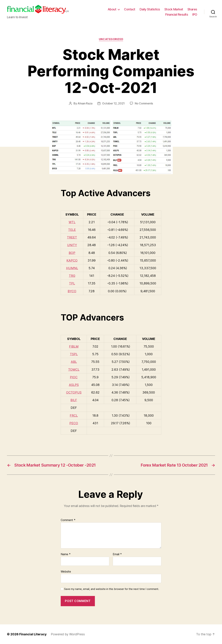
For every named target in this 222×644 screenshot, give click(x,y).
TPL (72, 283)
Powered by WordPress (68, 634)
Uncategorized (111, 39)
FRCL (74, 415)
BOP (72, 253)
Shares (192, 9)
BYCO (72, 291)
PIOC (74, 377)
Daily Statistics (150, 9)
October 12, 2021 (113, 103)
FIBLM (74, 346)
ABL (74, 362)
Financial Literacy (33, 634)
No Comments (144, 103)
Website (66, 572)
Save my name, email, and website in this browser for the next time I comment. (112, 589)
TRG (72, 276)
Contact (130, 9)
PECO (74, 423)
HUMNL (72, 268)
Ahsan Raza (85, 103)
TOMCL (74, 370)
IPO (195, 14)
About (112, 9)
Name (66, 554)
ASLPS (74, 385)
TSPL (74, 354)
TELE (72, 230)
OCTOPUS (74, 392)
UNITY (72, 245)
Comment (68, 520)
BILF (74, 400)
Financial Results (177, 14)
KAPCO (72, 260)
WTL (72, 222)
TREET (72, 237)
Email (117, 554)
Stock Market (174, 9)
